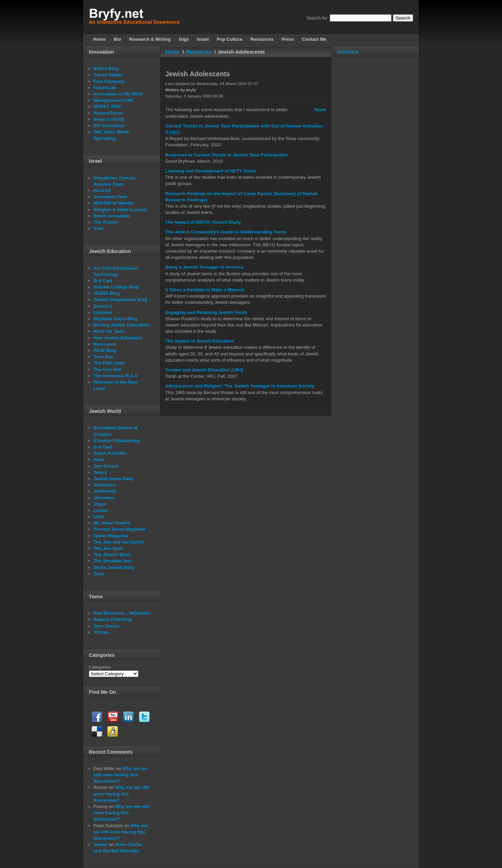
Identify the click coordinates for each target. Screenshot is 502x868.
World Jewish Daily (114, 567)
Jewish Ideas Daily (113, 479)
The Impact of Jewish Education (200, 341)
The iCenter (106, 222)
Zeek (99, 574)
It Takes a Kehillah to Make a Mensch (205, 290)
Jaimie (100, 844)
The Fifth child (109, 363)
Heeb (99, 459)
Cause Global (108, 75)
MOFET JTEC (108, 106)
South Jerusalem (112, 216)
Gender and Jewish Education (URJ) (204, 370)
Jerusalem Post (110, 197)
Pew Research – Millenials (121, 613)
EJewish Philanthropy (117, 441)
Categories (100, 667)
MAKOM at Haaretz (114, 203)
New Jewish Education (118, 338)
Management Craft (113, 100)
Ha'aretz (102, 190)
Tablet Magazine (111, 536)
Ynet (98, 228)
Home (173, 52)
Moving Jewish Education (121, 325)
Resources (199, 52)
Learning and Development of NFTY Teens (211, 171)
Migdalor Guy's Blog (115, 319)
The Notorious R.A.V (115, 376)
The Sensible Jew (112, 561)
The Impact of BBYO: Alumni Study (203, 222)
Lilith (99, 517)
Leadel (101, 510)
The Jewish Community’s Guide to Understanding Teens (226, 232)
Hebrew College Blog (116, 287)
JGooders (104, 498)
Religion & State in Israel (120, 210)
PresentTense (108, 113)
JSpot (100, 504)
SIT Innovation (109, 126)
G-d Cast (103, 281)
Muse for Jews (109, 331)
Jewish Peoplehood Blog (120, 299)
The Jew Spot (108, 548)
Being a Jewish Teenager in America (204, 267)
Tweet (320, 110)
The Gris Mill (107, 370)
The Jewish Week (112, 555)
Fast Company (109, 81)
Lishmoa (103, 312)
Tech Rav (103, 357)
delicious (348, 52)
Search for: (318, 18)
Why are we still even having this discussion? (120, 775)
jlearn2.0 (103, 306)
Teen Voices (106, 626)
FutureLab (105, 88)
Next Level (105, 344)
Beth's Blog (106, 68)
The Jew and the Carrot (119, 542)
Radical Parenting (113, 619)
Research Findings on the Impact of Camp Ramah (219, 194)
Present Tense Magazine (120, 529)
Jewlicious (105, 485)
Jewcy (100, 472)
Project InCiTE (109, 119)
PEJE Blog (105, 350)
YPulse (101, 632)
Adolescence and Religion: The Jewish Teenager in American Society (240, 386)
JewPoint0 (105, 491)
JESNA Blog (107, 293)
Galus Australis (110, 453)
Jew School (106, 466)
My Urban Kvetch (112, 523)
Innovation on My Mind (118, 94)
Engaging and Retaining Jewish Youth (206, 312)
